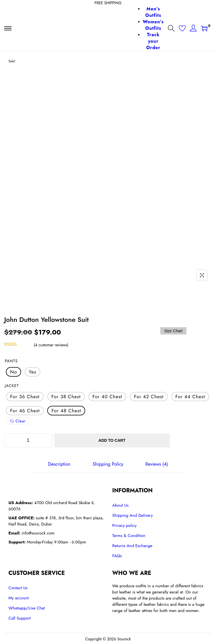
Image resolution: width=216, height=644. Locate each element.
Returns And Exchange (132, 545)
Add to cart (127, 440)
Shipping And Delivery (132, 515)
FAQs (117, 555)
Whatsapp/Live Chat (27, 607)
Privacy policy (124, 525)
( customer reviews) (51, 345)
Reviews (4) (155, 464)
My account (19, 597)
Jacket (12, 386)
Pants (11, 361)
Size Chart (173, 331)
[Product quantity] (28, 440)
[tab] (61, 464)
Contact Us (18, 587)
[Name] (202, 275)
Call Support (20, 617)
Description (61, 464)
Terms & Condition (129, 535)
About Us (120, 504)
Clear (18, 421)
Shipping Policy (108, 464)
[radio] (13, 372)
